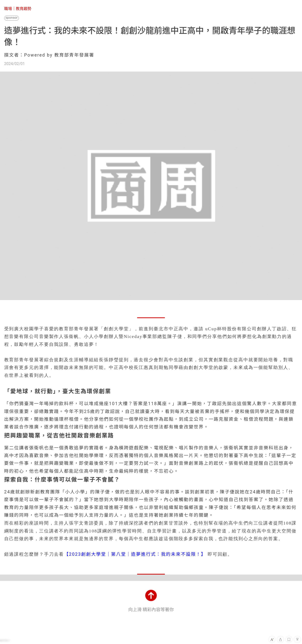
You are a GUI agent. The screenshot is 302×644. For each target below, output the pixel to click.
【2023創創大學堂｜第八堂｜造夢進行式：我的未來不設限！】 (135, 554)
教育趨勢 (24, 9)
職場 (8, 9)
